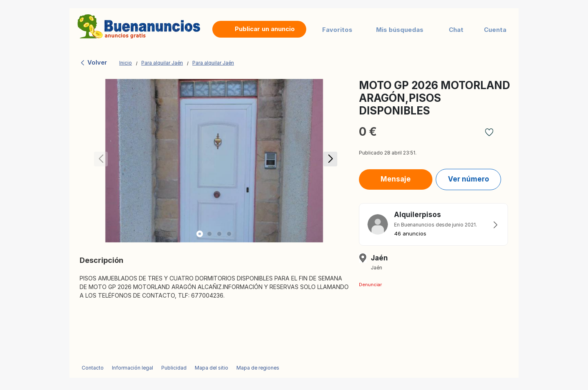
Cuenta (495, 30)
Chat (456, 30)
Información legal (133, 368)
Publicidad (174, 368)
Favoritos (337, 30)
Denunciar (370, 285)
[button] (329, 161)
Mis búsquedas (400, 30)
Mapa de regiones (258, 368)
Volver (93, 62)
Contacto (93, 368)
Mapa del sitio (212, 368)
